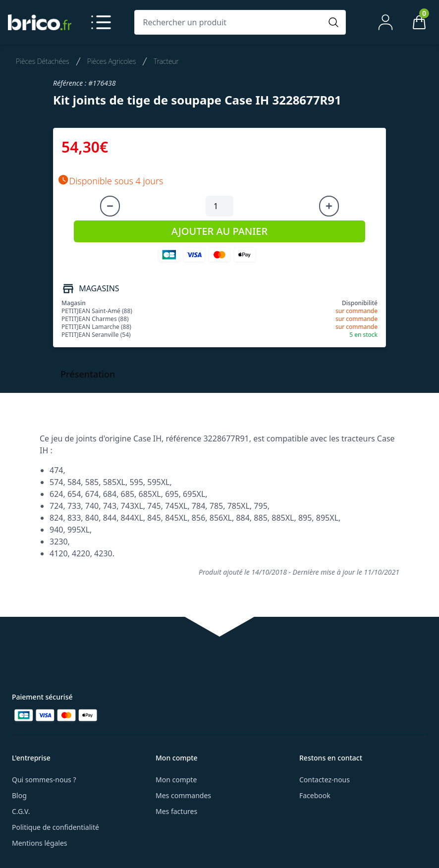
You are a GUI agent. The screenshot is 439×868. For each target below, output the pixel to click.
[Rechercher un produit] (230, 22)
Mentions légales (40, 843)
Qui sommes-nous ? (44, 780)
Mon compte (176, 780)
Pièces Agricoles (112, 61)
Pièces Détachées (43, 61)
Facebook (315, 795)
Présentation (88, 374)
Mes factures (176, 811)
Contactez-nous (325, 780)
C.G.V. (21, 811)
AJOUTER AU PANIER (219, 231)
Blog (19, 795)
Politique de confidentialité (55, 827)
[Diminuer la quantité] (110, 206)
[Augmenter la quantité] (329, 206)
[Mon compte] (385, 22)
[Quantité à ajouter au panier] (219, 206)
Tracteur (166, 61)
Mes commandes (183, 795)
